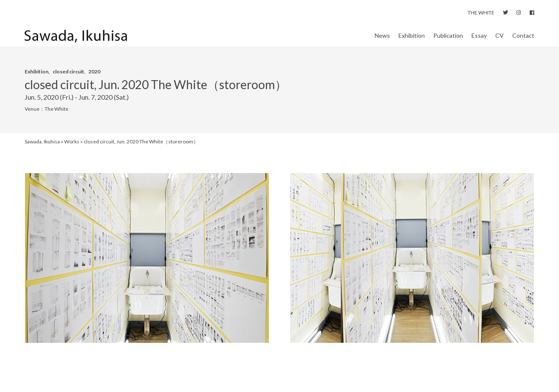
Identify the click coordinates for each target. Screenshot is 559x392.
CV (500, 40)
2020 (94, 80)
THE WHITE (481, 13)
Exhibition (412, 40)
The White (56, 117)
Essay (479, 40)
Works (72, 150)
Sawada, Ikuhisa (42, 150)
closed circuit (68, 80)
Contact (523, 40)
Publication (448, 40)
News (382, 40)
